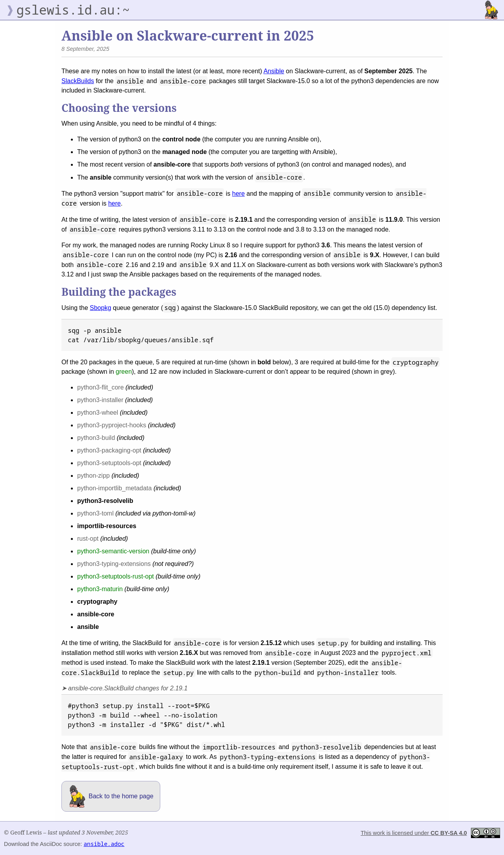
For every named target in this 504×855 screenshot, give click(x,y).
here (239, 194)
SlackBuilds (78, 81)
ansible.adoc (104, 844)
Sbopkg (100, 308)
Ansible (274, 71)
